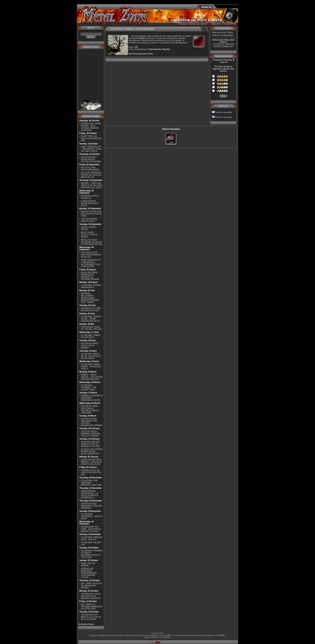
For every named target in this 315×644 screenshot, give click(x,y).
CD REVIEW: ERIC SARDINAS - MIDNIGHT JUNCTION (91, 483)
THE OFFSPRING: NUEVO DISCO (89, 220)
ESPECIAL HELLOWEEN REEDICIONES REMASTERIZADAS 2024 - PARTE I (90, 298)
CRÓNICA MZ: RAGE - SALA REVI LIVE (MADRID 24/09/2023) (91, 596)
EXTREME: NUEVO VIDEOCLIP (90, 197)
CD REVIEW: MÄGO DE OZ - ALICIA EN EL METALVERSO (91, 356)
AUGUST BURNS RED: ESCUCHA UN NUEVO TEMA (91, 214)
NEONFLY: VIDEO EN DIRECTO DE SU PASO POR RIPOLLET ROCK (92, 185)
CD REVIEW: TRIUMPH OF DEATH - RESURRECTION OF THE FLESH (92, 554)
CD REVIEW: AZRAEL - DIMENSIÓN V (91, 286)
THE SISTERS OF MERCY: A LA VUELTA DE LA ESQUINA (91, 617)
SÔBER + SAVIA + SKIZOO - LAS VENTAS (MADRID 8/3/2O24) (92, 377)
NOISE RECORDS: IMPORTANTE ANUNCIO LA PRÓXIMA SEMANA (90, 276)
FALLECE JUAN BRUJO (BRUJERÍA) (90, 169)
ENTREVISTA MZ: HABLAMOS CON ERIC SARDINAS (92, 506)
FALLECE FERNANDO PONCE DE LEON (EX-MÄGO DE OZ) (91, 175)
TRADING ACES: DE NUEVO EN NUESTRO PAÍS (91, 472)
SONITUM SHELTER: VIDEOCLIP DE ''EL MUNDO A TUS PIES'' (91, 444)
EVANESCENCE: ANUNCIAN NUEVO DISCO (90, 203)
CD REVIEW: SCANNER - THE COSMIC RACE (89, 387)
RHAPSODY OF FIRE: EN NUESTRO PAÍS (91, 309)
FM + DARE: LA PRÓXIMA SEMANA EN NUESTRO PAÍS (92, 607)
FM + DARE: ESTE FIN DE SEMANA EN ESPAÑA (91, 586)
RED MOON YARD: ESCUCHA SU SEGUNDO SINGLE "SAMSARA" (90, 409)
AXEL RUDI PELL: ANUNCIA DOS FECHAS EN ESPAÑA (91, 159)
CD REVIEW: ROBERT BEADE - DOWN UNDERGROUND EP (91, 319)
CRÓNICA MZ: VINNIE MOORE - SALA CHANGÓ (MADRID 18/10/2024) (91, 127)
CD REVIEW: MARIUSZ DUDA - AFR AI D (92, 538)
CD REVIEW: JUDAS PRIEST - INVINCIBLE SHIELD (91, 367)
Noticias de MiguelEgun (223, 35)
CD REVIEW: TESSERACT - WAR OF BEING (92, 516)
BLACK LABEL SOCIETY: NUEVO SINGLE (89, 235)
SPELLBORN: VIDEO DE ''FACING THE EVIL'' (92, 328)
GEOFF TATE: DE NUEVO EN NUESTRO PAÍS (91, 138)
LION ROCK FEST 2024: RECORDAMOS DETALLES (91, 255)
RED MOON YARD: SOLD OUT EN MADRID (89, 346)
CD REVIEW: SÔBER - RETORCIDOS (91, 336)
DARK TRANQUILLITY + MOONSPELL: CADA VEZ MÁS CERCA (91, 149)
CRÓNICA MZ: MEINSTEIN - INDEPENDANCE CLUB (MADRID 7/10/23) (89, 573)
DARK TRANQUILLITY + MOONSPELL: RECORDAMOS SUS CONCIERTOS (91, 263)
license (222, 635)
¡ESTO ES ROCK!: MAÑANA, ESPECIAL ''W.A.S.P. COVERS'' (91, 434)
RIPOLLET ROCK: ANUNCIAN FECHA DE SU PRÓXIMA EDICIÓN (92, 242)
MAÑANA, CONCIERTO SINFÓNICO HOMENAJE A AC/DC (92, 398)
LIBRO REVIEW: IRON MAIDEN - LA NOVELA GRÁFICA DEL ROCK (91, 462)
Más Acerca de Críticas (223, 32)
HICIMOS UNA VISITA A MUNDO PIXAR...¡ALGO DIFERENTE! (92, 452)
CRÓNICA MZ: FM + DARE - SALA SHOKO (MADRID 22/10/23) (91, 529)
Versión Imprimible (224, 112)
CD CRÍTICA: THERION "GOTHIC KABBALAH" (223, 45)
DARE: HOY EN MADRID (88, 564)
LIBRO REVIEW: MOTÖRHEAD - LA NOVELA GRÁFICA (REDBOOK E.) (89, 494)
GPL (169, 635)
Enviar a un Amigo (224, 117)
